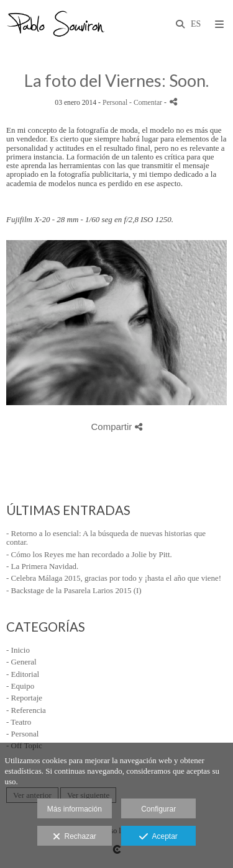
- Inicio (18, 650)
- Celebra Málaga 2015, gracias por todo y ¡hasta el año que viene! (114, 578)
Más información (75, 809)
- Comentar (147, 103)
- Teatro (19, 722)
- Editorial (23, 674)
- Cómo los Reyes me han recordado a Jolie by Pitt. (89, 554)
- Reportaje (24, 698)
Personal (115, 103)
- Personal (22, 734)
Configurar (158, 809)
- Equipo (20, 686)
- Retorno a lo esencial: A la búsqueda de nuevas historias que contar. (106, 538)
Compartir (116, 427)
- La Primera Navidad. (42, 566)
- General (21, 662)
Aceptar (158, 837)
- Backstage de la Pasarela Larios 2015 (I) (74, 590)
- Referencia (26, 710)
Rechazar (75, 837)
